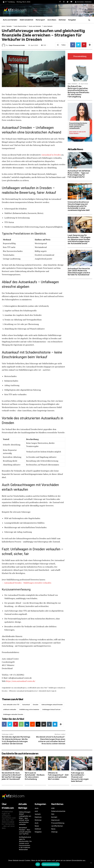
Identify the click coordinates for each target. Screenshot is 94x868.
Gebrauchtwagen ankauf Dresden (52, 705)
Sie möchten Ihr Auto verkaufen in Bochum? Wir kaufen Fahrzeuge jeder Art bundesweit (11, 776)
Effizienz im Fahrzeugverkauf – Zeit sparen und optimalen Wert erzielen (58, 776)
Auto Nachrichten (20, 26)
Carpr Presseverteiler (17, 45)
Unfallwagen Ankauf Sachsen (51, 709)
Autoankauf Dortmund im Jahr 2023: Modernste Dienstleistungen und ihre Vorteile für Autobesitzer (79, 272)
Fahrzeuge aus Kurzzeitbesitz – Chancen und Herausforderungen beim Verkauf (80, 777)
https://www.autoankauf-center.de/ (21, 681)
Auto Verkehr (48, 26)
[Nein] (91, 863)
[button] (89, 20)
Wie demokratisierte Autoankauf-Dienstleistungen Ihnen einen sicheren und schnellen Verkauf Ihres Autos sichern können (51, 740)
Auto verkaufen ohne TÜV (11, 705)
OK (38, 864)
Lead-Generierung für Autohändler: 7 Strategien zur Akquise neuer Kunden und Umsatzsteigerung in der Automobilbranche (79, 240)
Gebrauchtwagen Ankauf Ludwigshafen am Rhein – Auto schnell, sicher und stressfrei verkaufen (25, 818)
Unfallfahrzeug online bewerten (29, 709)
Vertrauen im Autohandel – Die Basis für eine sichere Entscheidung (35, 776)
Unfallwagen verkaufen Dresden (13, 714)
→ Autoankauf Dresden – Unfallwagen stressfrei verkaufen (26, 583)
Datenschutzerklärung (51, 864)
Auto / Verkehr (7, 26)
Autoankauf (26, 705)
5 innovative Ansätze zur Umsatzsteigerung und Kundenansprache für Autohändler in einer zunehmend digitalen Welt (79, 207)
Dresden (36, 705)
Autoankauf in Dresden (51, 155)
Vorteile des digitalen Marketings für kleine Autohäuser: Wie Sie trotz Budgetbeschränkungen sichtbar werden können (16, 740)
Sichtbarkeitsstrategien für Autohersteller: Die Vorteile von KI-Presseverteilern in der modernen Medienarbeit (25, 843)
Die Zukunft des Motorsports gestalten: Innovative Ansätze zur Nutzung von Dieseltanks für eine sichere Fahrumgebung (78, 92)
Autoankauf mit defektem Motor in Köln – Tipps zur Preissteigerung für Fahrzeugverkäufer (79, 174)
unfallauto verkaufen (10, 709)
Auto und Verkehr (35, 26)
